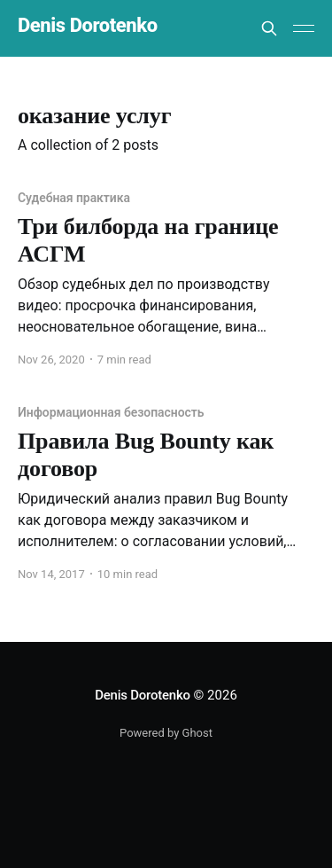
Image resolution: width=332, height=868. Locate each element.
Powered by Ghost (166, 733)
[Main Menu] (304, 28)
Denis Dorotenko (88, 26)
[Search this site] (269, 28)
